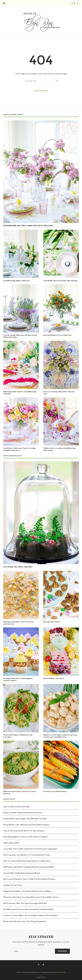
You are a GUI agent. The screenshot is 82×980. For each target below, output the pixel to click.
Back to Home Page (41, 91)
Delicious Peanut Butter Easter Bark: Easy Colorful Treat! (18, 623)
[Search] (78, 3)
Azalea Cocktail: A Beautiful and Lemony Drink (22, 813)
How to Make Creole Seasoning (16, 807)
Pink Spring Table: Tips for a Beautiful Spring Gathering (20, 393)
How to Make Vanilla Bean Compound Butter (22, 873)
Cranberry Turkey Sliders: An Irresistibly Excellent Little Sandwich (30, 915)
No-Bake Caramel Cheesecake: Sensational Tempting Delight (29, 909)
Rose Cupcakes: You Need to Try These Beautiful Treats (27, 855)
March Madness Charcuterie (54, 678)
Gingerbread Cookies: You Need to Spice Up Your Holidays (27, 891)
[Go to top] (41, 977)
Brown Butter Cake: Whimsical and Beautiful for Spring (26, 825)
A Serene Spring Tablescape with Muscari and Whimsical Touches (20, 336)
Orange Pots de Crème (13, 885)
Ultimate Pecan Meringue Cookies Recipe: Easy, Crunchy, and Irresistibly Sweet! (60, 736)
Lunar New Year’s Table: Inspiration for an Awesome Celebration (30, 849)
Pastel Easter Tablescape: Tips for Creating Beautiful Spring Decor (19, 449)
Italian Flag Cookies (11, 843)
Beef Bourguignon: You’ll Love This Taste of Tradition (25, 837)
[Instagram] (72, 3)
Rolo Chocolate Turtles (52, 622)
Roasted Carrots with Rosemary (55, 792)
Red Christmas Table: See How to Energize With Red (25, 903)
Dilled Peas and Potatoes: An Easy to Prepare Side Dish (20, 793)
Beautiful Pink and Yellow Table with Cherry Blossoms (28, 226)
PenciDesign (62, 972)
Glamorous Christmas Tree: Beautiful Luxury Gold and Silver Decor (31, 897)
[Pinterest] (75, 3)
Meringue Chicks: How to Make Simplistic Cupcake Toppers (18, 680)
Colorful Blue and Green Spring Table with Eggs (60, 281)
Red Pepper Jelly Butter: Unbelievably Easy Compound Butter (29, 867)
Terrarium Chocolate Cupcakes (18, 567)
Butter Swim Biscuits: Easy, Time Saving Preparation (25, 921)
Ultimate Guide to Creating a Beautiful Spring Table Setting (59, 449)
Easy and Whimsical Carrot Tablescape (57, 335)
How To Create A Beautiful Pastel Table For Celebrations (27, 861)
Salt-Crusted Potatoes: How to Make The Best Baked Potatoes (29, 879)
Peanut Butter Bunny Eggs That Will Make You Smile (25, 819)
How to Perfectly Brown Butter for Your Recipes (23, 831)
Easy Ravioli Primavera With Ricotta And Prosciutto (18, 736)
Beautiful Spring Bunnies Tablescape (17, 281)
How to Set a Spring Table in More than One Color (59, 393)
